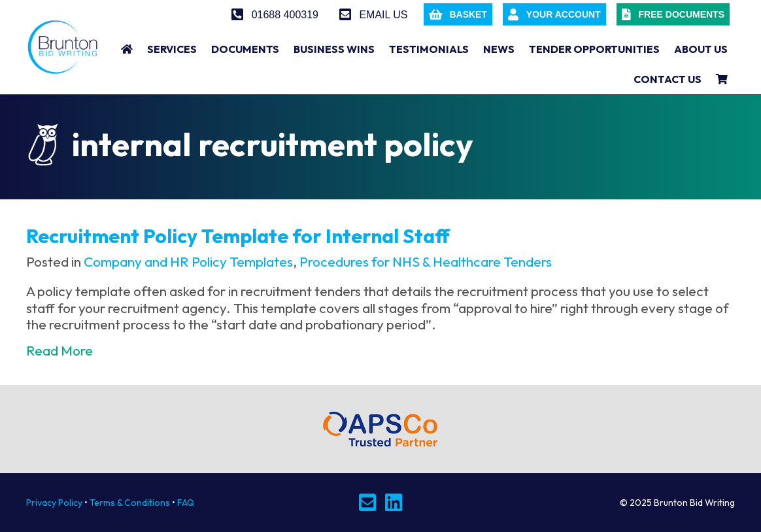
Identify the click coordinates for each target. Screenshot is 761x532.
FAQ (186, 503)
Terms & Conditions (130, 503)
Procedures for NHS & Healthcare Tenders (426, 261)
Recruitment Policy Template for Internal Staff (238, 236)
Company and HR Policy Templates (188, 261)
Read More (59, 351)
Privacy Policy (54, 503)
